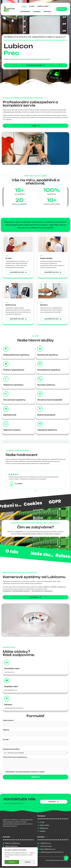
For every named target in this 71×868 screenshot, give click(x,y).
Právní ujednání (42, 503)
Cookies (58, 501)
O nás (32, 6)
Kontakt (48, 12)
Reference (25, 12)
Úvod (24, 6)
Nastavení (28, 862)
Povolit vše (12, 862)
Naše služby (43, 6)
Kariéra (37, 12)
